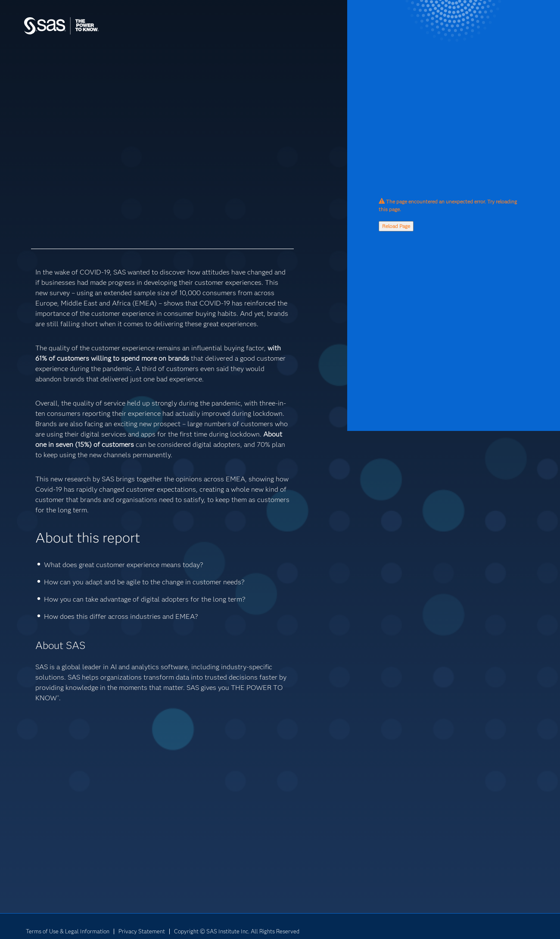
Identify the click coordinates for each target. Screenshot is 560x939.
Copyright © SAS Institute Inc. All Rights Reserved (237, 931)
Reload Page (396, 226)
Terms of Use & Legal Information (68, 931)
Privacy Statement (142, 931)
